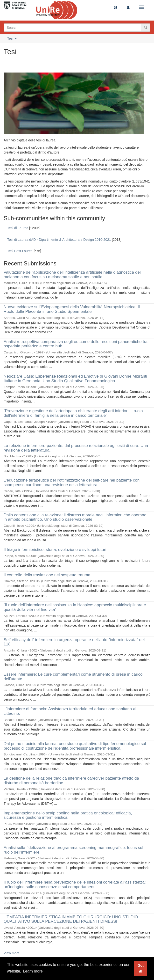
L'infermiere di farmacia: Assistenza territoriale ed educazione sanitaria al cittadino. (70, 711)
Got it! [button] (141, 968)
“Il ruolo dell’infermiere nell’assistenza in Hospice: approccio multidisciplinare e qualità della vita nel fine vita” (75, 607)
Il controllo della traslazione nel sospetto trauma (47, 575)
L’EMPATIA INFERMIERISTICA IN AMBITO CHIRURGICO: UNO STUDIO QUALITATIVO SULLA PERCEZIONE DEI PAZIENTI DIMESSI (71, 919)
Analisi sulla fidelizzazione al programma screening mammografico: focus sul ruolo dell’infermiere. (73, 850)
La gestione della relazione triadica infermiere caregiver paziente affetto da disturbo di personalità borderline (71, 781)
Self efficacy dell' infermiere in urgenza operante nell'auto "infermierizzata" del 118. (74, 642)
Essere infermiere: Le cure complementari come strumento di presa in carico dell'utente (73, 677)
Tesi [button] (12, 38)
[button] (115, 7)
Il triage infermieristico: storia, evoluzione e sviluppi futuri (55, 550)
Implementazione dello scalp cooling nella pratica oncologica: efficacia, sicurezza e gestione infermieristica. (68, 815)
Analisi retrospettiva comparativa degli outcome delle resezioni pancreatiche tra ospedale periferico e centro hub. (76, 344)
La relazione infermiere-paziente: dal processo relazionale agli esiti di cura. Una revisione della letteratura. (76, 448)
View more (12, 953)
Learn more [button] (33, 971)
